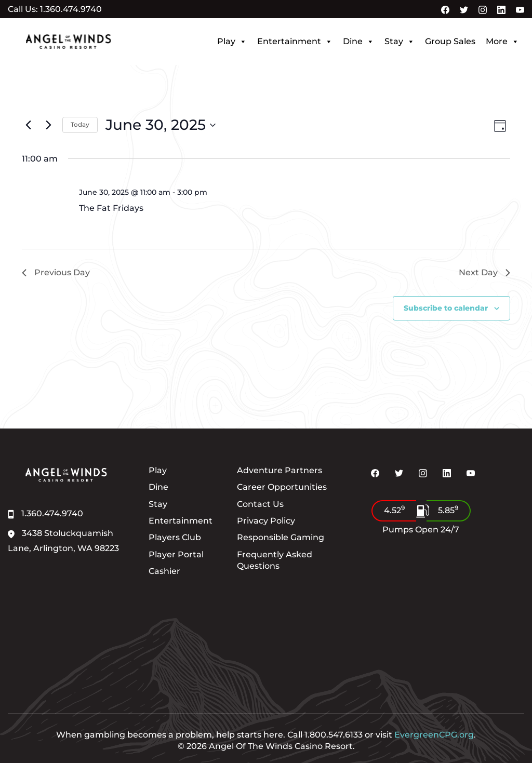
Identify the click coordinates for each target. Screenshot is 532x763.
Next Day (484, 272)
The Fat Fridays (111, 208)
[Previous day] (28, 125)
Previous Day (56, 272)
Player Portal (176, 554)
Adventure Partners (280, 470)
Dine (358, 42)
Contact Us (260, 504)
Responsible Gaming (281, 537)
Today (80, 124)
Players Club (175, 537)
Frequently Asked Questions (275, 560)
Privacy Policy (266, 521)
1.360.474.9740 (45, 513)
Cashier (164, 571)
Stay (400, 42)
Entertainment (295, 42)
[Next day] (48, 125)
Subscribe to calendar (446, 308)
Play (232, 42)
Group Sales (450, 41)
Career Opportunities (282, 487)
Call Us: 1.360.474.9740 (55, 9)
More (502, 42)
